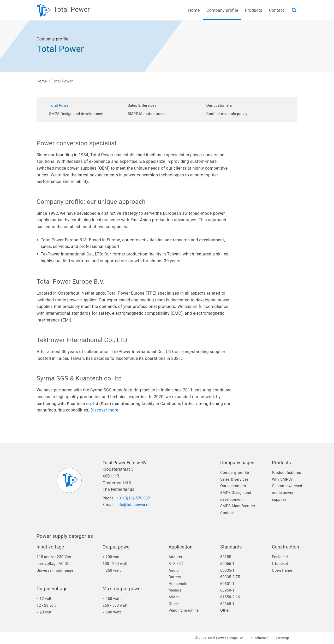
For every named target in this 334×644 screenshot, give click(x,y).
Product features (287, 473)
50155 (226, 557)
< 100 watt (112, 557)
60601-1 (227, 584)
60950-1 (227, 590)
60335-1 (227, 571)
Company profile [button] (222, 10)
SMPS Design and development (76, 114)
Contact (277, 10)
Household (178, 584)
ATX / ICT (177, 564)
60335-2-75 (230, 577)
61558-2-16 (230, 597)
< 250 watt (112, 599)
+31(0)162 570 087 (133, 498)
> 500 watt (112, 612)
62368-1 (227, 604)
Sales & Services (142, 106)
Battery (175, 577)
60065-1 (227, 564)
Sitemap (283, 638)
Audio (174, 571)
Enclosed (280, 557)
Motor (174, 597)
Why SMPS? (282, 479)
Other (173, 604)
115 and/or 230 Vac (54, 557)
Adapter (175, 557)
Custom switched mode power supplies (287, 493)
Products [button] (254, 10)
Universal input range (55, 571)
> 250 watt (112, 571)
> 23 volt (44, 612)
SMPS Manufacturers (146, 114)
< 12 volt (44, 599)
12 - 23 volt (46, 606)
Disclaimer (260, 638)
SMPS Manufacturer (238, 506)
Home (194, 10)
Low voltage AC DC (53, 564)
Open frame (282, 571)
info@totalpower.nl (133, 505)
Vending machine (184, 610)
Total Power (59, 106)
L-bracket (280, 564)
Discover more (105, 410)
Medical (175, 590)
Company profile (235, 473)
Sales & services (234, 479)
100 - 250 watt (115, 564)
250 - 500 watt (115, 606)
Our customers (219, 106)
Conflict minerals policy (227, 114)
